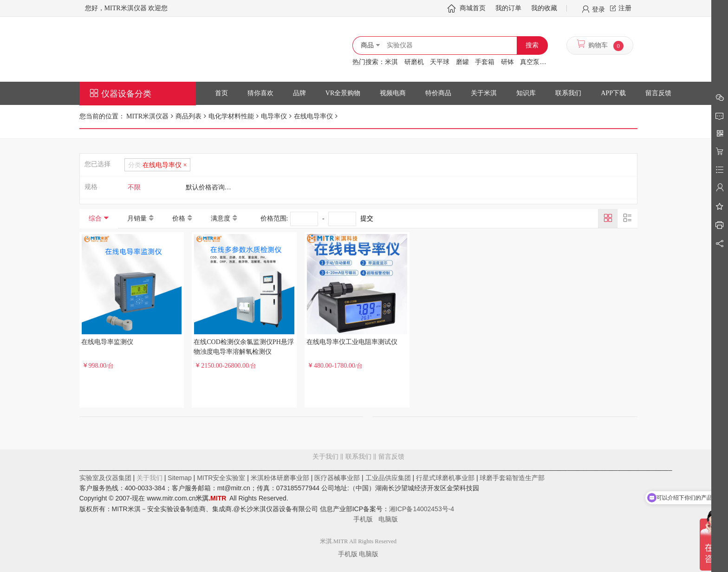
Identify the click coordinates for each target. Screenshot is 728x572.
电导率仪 (274, 116)
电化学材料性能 (231, 116)
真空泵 (530, 62)
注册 (625, 8)
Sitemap (179, 478)
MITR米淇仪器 (147, 116)
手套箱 (485, 62)
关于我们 (325, 457)
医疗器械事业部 (337, 478)
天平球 (440, 62)
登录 (598, 9)
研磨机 (414, 62)
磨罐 (462, 62)
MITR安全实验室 (221, 478)
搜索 (532, 45)
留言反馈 (358, 494)
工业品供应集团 (388, 478)
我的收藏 (544, 8)
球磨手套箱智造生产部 (512, 478)
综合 (95, 218)
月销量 (137, 218)
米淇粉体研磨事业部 (280, 478)
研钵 (507, 62)
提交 (367, 218)
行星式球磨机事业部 (445, 478)
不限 (134, 187)
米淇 (391, 62)
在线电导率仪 (313, 116)
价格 (179, 218)
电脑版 (388, 519)
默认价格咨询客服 (212, 187)
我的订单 (508, 8)
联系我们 (358, 457)
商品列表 (188, 116)
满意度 (221, 218)
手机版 (366, 519)
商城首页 (473, 8)
